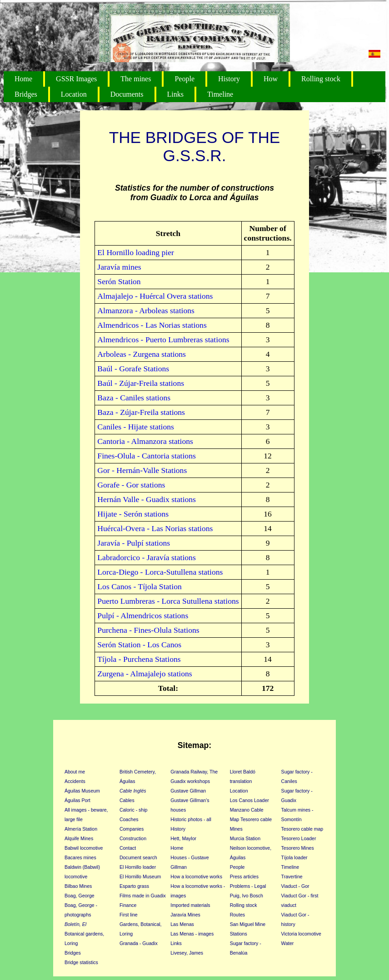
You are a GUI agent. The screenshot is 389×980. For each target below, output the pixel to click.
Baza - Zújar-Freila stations (141, 412)
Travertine (292, 877)
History (229, 79)
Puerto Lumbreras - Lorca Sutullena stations (168, 601)
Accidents (75, 781)
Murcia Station (245, 838)
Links (175, 94)
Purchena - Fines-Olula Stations (148, 630)
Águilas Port (77, 800)
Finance (128, 905)
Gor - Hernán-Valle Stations (142, 470)
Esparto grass (134, 886)
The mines (136, 79)
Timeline (220, 94)
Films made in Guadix (143, 896)
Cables (127, 800)
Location (74, 94)
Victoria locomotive (301, 934)
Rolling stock (321, 79)
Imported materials (190, 905)
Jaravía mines (119, 267)
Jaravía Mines (185, 915)
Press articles (244, 877)
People (185, 79)
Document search (138, 857)
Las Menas (182, 924)
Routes (237, 915)
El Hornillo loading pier (136, 252)
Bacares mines (80, 857)
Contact (128, 848)
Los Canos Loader (249, 800)
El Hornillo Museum (140, 877)
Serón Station (119, 281)
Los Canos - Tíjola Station (139, 586)
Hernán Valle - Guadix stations (147, 499)
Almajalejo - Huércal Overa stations (155, 296)
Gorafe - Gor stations (131, 485)
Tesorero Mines (298, 848)
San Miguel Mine (248, 924)
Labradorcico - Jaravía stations (146, 557)
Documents (127, 94)
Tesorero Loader (299, 838)
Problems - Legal (248, 886)
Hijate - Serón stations (133, 514)
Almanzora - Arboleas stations (146, 310)
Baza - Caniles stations (134, 398)
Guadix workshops (190, 781)
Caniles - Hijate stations (136, 427)
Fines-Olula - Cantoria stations (146, 456)
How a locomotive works (196, 877)
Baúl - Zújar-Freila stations (141, 383)
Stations (239, 934)
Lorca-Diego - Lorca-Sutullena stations (160, 572)
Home (23, 79)
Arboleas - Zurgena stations (142, 354)
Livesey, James (187, 953)
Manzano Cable (247, 810)
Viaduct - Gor (295, 886)
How (271, 79)
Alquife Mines (79, 838)
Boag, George (80, 896)
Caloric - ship (134, 810)
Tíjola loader (294, 857)
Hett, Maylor (183, 838)
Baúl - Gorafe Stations (133, 369)
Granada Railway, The (194, 772)
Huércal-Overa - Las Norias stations (155, 528)
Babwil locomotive (84, 848)
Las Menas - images (192, 934)
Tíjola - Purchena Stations (139, 659)
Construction (133, 838)
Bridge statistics (81, 962)
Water (288, 943)
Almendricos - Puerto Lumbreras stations (163, 340)
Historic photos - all (191, 819)
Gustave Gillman (188, 791)
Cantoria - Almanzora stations (145, 441)
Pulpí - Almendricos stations (143, 616)
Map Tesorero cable (251, 819)
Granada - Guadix (139, 943)
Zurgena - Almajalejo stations (145, 674)
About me (75, 772)
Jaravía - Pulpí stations (134, 543)
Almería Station (81, 829)
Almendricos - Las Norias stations (152, 325)
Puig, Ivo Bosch (247, 896)
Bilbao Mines (78, 886)
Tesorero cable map (302, 829)
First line (129, 915)
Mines (236, 829)
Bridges (26, 94)
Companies (132, 829)
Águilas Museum (82, 791)
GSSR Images (76, 79)
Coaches (129, 819)
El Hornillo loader (138, 867)
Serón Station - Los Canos (139, 645)
